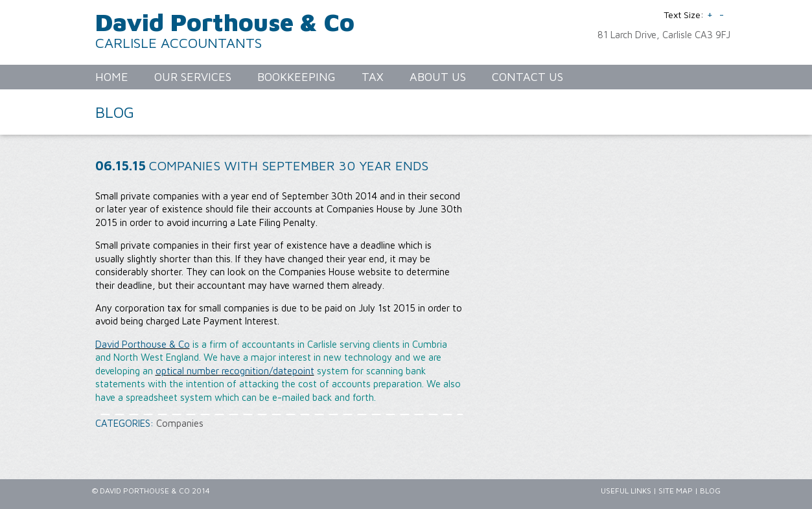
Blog (710, 491)
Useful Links (626, 491)
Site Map (676, 491)
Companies (180, 423)
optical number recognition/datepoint (235, 371)
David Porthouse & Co (225, 22)
